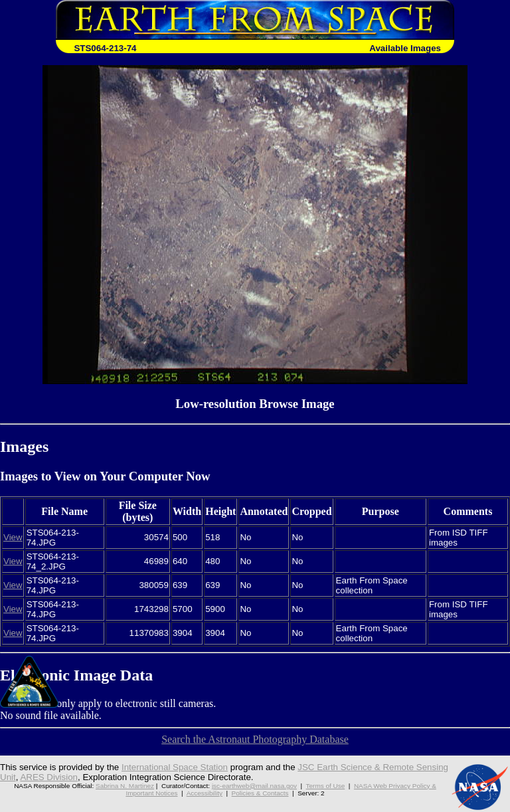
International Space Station (175, 767)
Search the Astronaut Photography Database (255, 739)
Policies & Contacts (260, 793)
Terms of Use (326, 786)
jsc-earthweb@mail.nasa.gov (254, 786)
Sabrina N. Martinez (125, 786)
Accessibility (205, 793)
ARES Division (49, 777)
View (13, 537)
